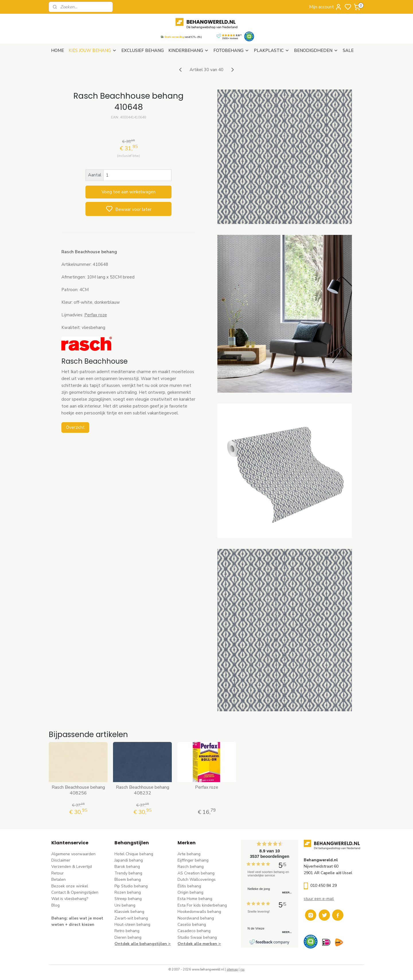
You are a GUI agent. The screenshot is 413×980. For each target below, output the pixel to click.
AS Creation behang (196, 873)
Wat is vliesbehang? (70, 899)
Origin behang (190, 892)
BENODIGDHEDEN (316, 50)
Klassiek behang (129, 912)
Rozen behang (128, 892)
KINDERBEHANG (189, 50)
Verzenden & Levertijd (72, 867)
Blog (55, 905)
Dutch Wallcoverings (197, 879)
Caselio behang (192, 925)
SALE (348, 50)
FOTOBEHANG (231, 50)
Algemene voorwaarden (73, 854)
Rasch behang (191, 867)
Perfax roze (95, 315)
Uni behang (125, 905)
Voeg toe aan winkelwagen (128, 192)
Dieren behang (128, 937)
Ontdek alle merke (196, 944)
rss (242, 970)
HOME (58, 50)
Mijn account (326, 7)
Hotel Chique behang (134, 854)
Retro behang (127, 931)
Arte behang (189, 854)
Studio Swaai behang (197, 937)
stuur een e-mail (319, 899)
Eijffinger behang (193, 860)
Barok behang (127, 867)
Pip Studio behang (131, 886)
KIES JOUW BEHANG (93, 50)
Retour (58, 873)
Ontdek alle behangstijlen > (143, 944)
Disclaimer (61, 860)
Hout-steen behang (132, 925)
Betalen (59, 879)
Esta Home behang (195, 899)
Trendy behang (128, 873)
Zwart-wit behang (131, 918)
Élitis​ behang (189, 886)
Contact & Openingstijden (75, 892)
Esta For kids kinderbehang (202, 905)
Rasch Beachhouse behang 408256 (78, 790)
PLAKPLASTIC (272, 50)
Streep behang (128, 899)
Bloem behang (128, 879)
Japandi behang (129, 860)
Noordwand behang (196, 918)
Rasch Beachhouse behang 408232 (142, 790)
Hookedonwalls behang (199, 912)
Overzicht (75, 427)
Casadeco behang (194, 931)
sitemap (232, 970)
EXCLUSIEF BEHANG (143, 50)
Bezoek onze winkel (70, 886)
